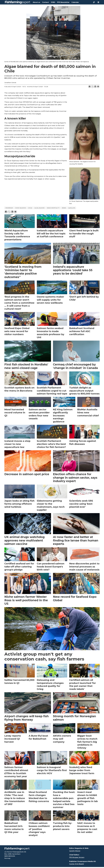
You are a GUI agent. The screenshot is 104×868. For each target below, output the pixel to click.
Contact (46, 2)
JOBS (53, 2)
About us (36, 2)
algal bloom (40, 208)
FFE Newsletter (63, 2)
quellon (72, 208)
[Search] (94, 2)
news (64, 208)
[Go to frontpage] (18, 2)
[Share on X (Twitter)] (92, 87)
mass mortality (53, 208)
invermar (9, 208)
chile (30, 208)
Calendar (75, 2)
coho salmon (20, 208)
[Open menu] (98, 2)
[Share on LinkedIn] (95, 87)
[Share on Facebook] (90, 87)
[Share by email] (98, 87)
